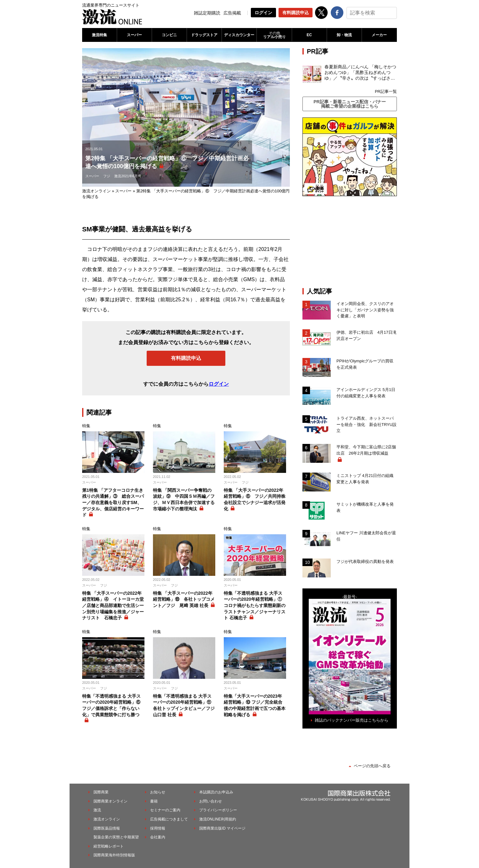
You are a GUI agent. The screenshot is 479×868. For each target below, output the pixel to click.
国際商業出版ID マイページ (222, 828)
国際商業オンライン (110, 801)
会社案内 (158, 837)
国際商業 (101, 792)
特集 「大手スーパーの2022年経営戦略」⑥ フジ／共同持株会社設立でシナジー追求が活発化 (255, 499)
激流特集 (99, 35)
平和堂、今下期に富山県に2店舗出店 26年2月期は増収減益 (366, 450)
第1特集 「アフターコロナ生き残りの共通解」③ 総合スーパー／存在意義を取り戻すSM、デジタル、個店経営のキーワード (113, 502)
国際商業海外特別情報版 (114, 855)
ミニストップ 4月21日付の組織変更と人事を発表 (365, 479)
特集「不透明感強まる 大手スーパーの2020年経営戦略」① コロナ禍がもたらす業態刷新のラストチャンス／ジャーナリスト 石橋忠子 (255, 605)
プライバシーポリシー (218, 810)
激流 (97, 810)
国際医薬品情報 (107, 828)
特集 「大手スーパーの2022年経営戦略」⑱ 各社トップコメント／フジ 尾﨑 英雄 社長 (184, 599)
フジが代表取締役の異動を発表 (365, 562)
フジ (107, 176)
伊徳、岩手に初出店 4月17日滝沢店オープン (366, 335)
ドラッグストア (204, 35)
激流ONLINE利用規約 (218, 819)
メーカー (379, 35)
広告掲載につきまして (169, 819)
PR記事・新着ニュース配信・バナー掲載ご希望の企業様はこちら (349, 104)
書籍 (154, 801)
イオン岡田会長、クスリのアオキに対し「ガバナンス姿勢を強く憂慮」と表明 (365, 310)
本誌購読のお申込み (216, 792)
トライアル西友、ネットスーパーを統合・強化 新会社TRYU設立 (366, 424)
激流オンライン (96, 191)
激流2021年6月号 (128, 176)
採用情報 (158, 828)
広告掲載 (232, 13)
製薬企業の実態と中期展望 (116, 837)
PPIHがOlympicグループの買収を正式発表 (365, 364)
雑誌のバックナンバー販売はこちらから (352, 720)
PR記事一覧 (386, 91)
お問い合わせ (211, 801)
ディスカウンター (239, 35)
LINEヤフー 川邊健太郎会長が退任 (366, 536)
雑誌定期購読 (207, 13)
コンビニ (169, 35)
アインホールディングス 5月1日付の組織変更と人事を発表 (366, 393)
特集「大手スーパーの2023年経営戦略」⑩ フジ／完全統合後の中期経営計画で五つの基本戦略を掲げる (255, 705)
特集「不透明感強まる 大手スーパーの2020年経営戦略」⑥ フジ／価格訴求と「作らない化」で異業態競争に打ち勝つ (111, 705)
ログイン (263, 13)
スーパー (134, 35)
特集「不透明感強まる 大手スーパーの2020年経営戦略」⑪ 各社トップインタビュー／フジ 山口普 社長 (184, 705)
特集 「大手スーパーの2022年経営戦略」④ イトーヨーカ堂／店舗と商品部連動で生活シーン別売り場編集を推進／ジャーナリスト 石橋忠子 (113, 605)
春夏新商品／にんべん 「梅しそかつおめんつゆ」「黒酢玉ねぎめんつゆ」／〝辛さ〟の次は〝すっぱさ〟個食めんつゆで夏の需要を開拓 (360, 73)
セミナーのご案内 (165, 810)
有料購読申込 (296, 13)
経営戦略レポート (109, 846)
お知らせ (158, 792)
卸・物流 (344, 35)
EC (309, 35)
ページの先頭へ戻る (372, 766)
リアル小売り (274, 35)
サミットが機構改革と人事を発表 (365, 507)
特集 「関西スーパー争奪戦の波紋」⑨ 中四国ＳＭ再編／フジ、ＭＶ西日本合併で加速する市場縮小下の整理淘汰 (184, 499)
